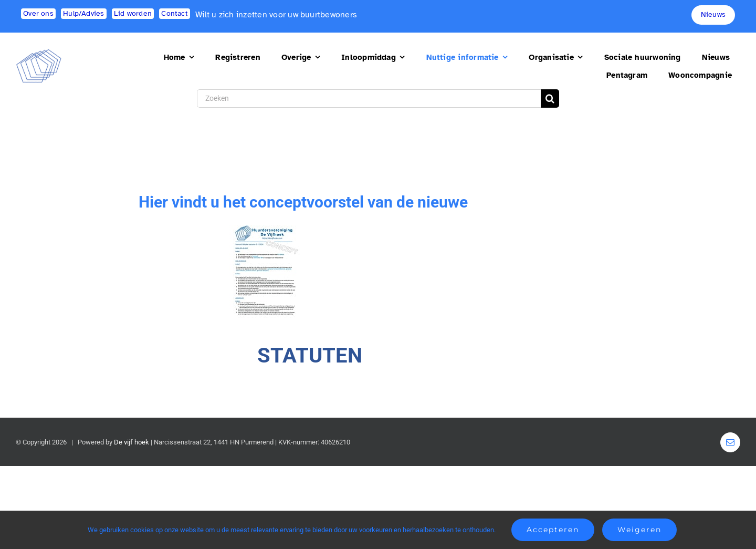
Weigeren (639, 530)
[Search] (550, 99)
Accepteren (553, 530)
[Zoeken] (369, 99)
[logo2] (39, 53)
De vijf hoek (132, 442)
